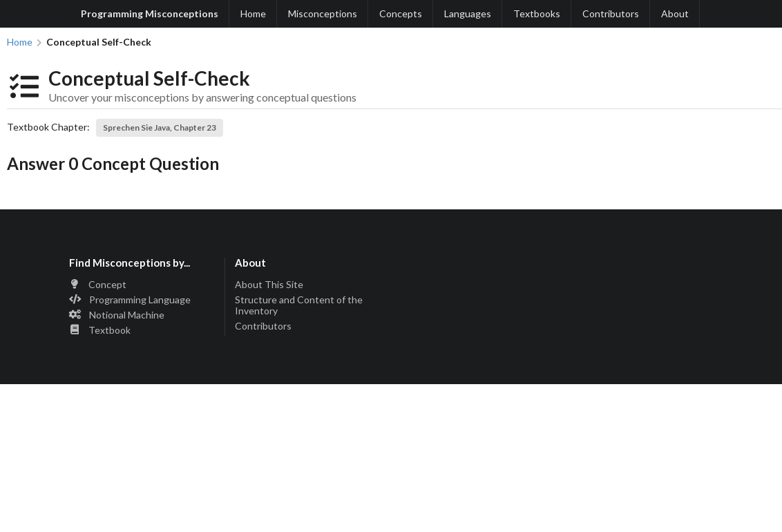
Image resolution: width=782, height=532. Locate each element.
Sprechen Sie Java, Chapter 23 (160, 127)
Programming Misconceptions (150, 13)
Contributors (611, 13)
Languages (468, 13)
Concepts (401, 13)
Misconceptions (323, 13)
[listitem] (142, 286)
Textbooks (537, 13)
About (675, 13)
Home (253, 13)
